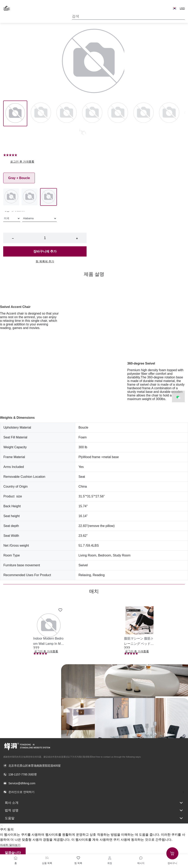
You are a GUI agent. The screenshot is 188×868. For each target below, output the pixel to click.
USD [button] (182, 8)
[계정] (110, 858)
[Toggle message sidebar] (141, 858)
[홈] (16, 858)
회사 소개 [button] (94, 803)
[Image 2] (67, 113)
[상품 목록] (47, 858)
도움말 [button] (94, 818)
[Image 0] (15, 113)
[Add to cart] (172, 853)
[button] (175, 8)
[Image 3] (92, 113)
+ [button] (77, 238)
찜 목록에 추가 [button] (45, 261)
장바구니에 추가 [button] (45, 251)
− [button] (13, 238)
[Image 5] (144, 113)
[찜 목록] (78, 858)
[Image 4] (118, 113)
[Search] (128, 16)
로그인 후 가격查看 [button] (22, 162)
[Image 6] (169, 113)
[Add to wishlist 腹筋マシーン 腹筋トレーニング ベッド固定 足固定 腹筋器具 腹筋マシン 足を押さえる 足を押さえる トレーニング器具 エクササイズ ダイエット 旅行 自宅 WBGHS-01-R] (151, 610)
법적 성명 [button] (94, 810)
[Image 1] (41, 113)
